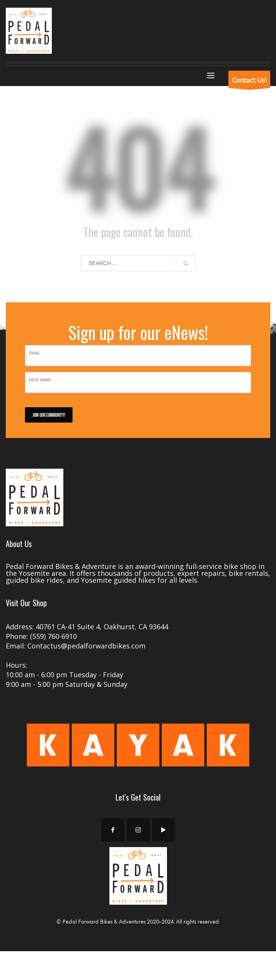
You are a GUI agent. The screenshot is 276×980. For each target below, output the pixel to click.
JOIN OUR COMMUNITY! (49, 415)
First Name (40, 380)
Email (34, 353)
